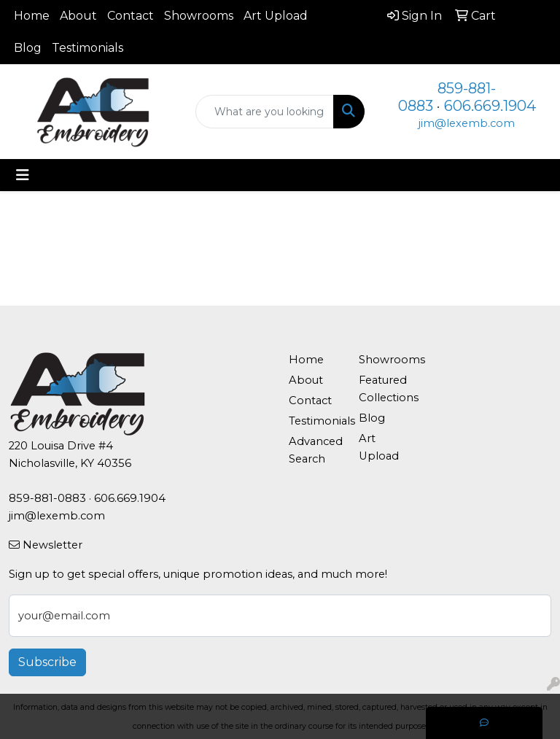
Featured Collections (385, 389)
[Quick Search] (265, 112)
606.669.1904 (490, 106)
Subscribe (47, 662)
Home (32, 16)
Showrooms (199, 16)
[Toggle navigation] (23, 175)
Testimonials (87, 48)
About (78, 16)
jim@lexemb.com (467, 123)
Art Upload (276, 16)
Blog (28, 48)
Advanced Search (315, 450)
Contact (131, 16)
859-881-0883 (47, 498)
